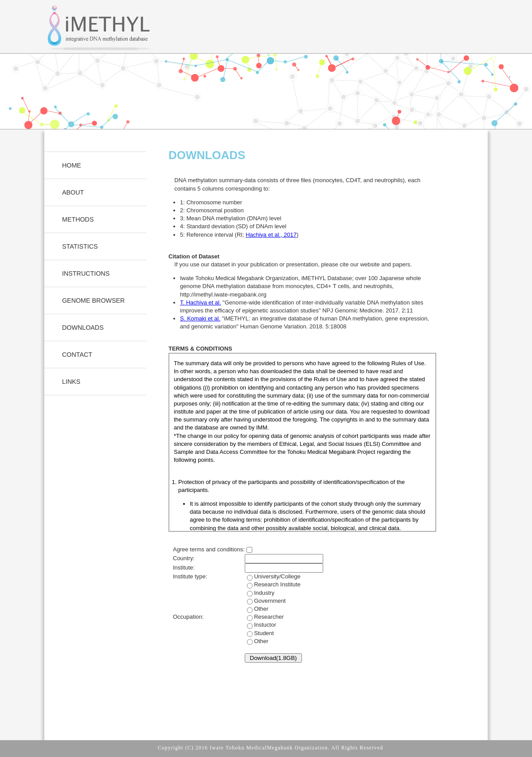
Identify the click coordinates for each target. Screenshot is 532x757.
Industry (265, 601)
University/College (273, 593)
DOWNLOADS (83, 328)
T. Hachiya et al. (201, 302)
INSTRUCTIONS (86, 273)
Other (261, 609)
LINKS (71, 382)
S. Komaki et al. (200, 318)
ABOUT (73, 192)
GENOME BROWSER (93, 300)
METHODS (78, 219)
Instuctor (260, 633)
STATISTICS (80, 246)
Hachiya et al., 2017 (271, 235)
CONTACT (77, 355)
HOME (72, 165)
